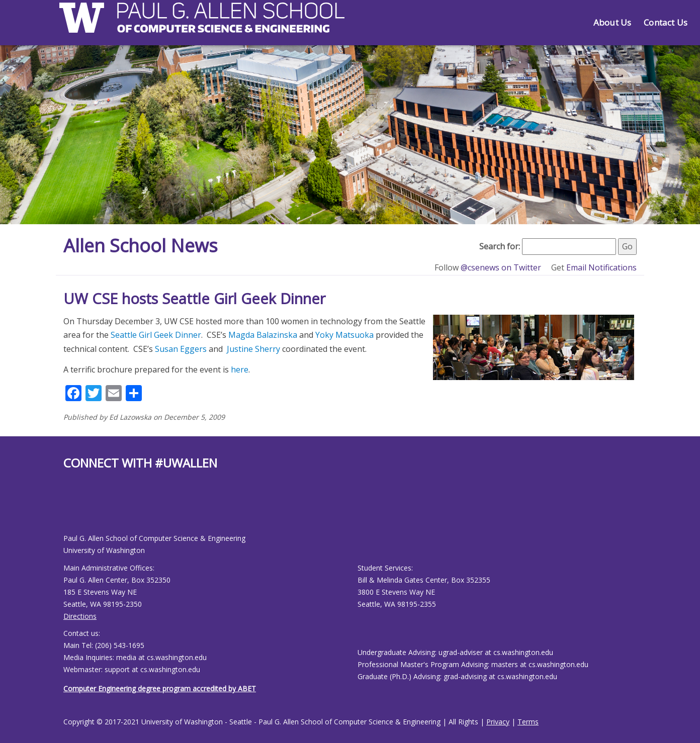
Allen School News (141, 246)
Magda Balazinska (263, 335)
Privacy (498, 722)
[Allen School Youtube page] (76, 509)
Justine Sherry (253, 349)
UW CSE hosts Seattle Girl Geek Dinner (194, 298)
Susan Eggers (181, 349)
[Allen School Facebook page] (66, 509)
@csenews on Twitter (502, 267)
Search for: (500, 246)
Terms (528, 722)
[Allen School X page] (71, 509)
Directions (80, 616)
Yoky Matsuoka (344, 335)
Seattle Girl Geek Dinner (156, 335)
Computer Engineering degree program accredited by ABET (160, 688)
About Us (612, 22)
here (240, 369)
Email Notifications (601, 267)
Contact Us (666, 22)
